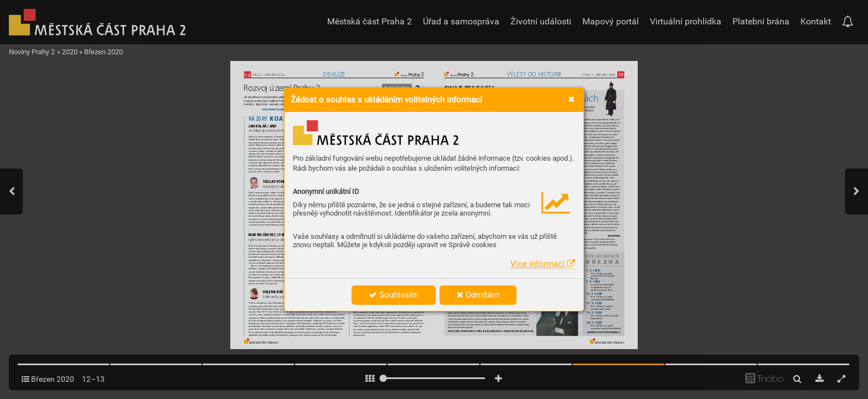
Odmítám (478, 295)
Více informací (543, 264)
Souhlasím (394, 295)
